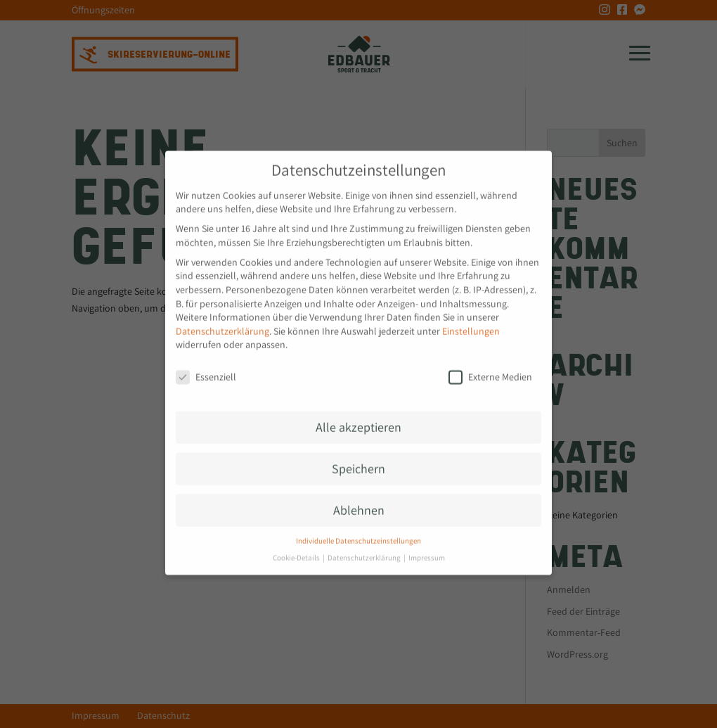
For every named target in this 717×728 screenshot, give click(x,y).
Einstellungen (471, 324)
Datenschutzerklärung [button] (365, 550)
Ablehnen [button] (359, 503)
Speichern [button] (358, 461)
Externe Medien (490, 370)
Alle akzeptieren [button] (358, 420)
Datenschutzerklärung (222, 324)
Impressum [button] (427, 550)
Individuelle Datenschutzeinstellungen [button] (358, 533)
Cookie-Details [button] (297, 550)
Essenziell (206, 370)
